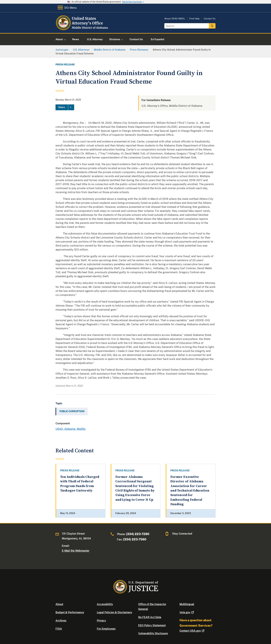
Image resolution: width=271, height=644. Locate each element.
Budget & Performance (70, 612)
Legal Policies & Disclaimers (114, 612)
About (59, 604)
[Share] (65, 107)
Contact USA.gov (192, 631)
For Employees (106, 629)
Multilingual (187, 604)
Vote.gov (187, 612)
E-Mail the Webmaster (76, 551)
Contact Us (210, 19)
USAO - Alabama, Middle (70, 429)
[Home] (83, 29)
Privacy (101, 621)
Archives (61, 621)
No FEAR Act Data (150, 617)
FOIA (59, 629)
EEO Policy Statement (152, 625)
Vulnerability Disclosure (153, 633)
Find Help (194, 19)
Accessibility (105, 604)
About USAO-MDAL (175, 19)
